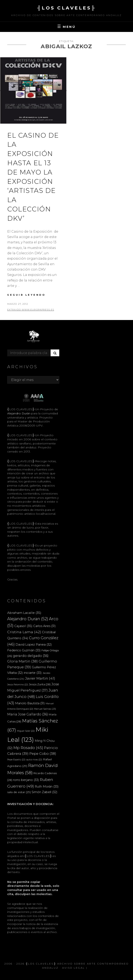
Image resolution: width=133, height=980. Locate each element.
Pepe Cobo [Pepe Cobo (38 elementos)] (43, 754)
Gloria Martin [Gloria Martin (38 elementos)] (23, 661)
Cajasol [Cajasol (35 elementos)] (23, 626)
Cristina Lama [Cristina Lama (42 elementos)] (24, 632)
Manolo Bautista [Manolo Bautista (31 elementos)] (30, 703)
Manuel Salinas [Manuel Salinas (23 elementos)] (45, 709)
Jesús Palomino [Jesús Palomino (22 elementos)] (18, 685)
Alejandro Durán (19, 413)
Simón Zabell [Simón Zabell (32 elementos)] (45, 792)
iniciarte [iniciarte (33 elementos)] (33, 673)
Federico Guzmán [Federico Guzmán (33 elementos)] (24, 650)
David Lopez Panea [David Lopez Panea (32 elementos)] (34, 645)
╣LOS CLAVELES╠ (66, 8)
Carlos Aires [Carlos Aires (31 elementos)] (45, 626)
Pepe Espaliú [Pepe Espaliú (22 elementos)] (16, 760)
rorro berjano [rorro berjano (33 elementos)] (26, 780)
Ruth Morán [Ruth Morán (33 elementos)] (47, 786)
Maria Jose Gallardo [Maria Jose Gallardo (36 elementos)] (28, 714)
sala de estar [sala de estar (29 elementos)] (19, 792)
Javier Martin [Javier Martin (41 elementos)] (40, 678)
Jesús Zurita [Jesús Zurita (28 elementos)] (40, 684)
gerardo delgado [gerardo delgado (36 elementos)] (31, 656)
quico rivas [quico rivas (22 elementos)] (34, 760)
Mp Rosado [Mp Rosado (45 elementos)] (28, 748)
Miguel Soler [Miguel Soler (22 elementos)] (26, 731)
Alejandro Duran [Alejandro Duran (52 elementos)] (28, 619)
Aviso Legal (74, 968)
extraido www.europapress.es (31, 310)
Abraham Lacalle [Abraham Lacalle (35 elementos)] (24, 613)
